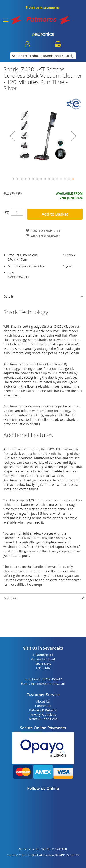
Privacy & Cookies (43, 715)
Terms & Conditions (43, 719)
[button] (12, 136)
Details (9, 296)
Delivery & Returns (43, 710)
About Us (43, 701)
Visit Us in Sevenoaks (43, 8)
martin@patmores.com (48, 684)
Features (10, 598)
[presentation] (43, 296)
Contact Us (43, 706)
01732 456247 (52, 679)
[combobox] (43, 56)
